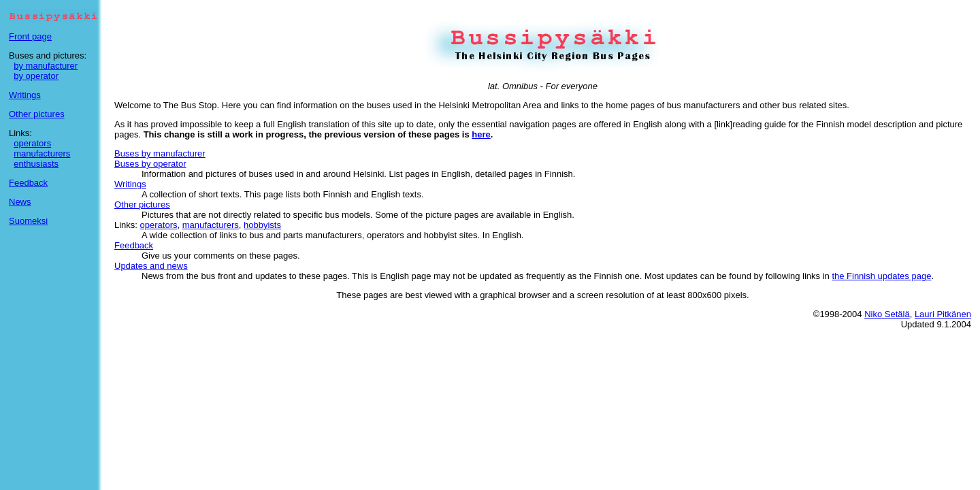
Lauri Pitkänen (943, 314)
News (20, 202)
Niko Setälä (887, 314)
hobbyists (262, 225)
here (481, 134)
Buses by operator (150, 164)
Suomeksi (28, 221)
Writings (25, 95)
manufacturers (42, 153)
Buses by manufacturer (160, 153)
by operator (36, 76)
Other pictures (37, 114)
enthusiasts (36, 164)
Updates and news (151, 266)
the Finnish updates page (881, 276)
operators (32, 143)
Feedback (28, 183)
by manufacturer (46, 66)
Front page (30, 36)
